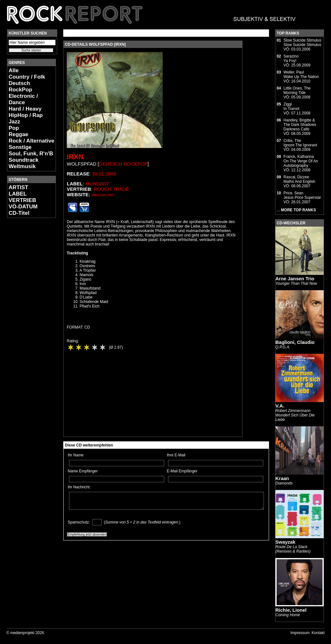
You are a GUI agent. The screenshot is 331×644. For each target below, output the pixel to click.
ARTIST (18, 187)
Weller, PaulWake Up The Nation (301, 74)
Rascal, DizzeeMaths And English (299, 179)
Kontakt (318, 633)
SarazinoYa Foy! (291, 58)
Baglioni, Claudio (295, 342)
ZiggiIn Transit (291, 106)
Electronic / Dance (23, 99)
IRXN (75, 157)
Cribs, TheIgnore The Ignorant (300, 143)
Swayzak (285, 542)
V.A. (280, 406)
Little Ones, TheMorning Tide (297, 90)
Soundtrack (24, 160)
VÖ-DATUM (23, 207)
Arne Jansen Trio (295, 279)
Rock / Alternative (31, 141)
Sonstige (20, 147)
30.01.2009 (104, 174)
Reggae (18, 134)
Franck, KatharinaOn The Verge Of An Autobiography (301, 161)
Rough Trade (111, 189)
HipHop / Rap (26, 115)
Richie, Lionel (291, 610)
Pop (14, 128)
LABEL (18, 194)
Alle (14, 70)
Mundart (97, 184)
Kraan (282, 478)
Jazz (14, 122)
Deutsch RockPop (20, 86)
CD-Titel (19, 213)
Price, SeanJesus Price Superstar (302, 195)
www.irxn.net (102, 195)
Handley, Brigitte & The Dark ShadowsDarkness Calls (300, 125)
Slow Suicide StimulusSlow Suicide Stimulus (302, 43)
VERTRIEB (22, 200)
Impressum (300, 633)
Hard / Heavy (25, 109)
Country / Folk (27, 77)
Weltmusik (22, 166)
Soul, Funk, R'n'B (31, 154)
